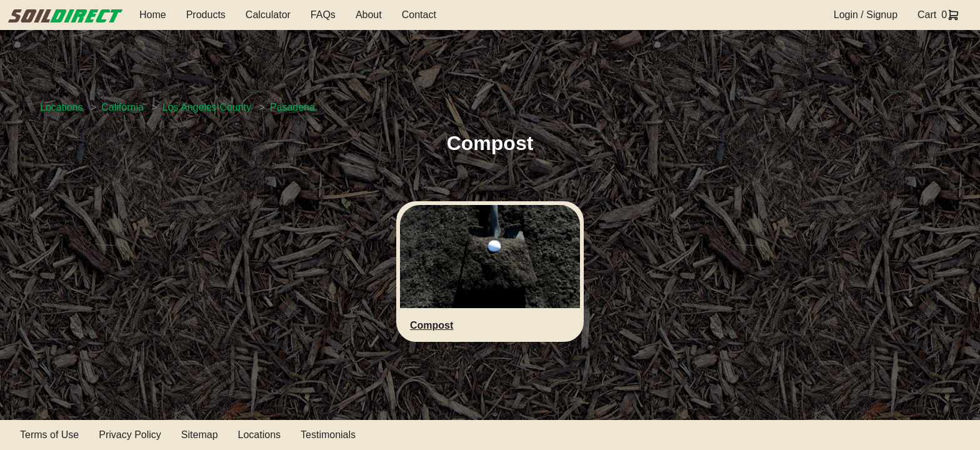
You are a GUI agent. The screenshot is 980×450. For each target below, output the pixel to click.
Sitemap (200, 435)
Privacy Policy (130, 435)
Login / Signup (866, 15)
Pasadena (292, 107)
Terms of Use (49, 435)
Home (153, 15)
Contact (419, 15)
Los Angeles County (207, 107)
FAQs (323, 15)
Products (206, 15)
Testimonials (328, 435)
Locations (62, 107)
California (122, 107)
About (369, 15)
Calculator (268, 15)
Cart (927, 15)
